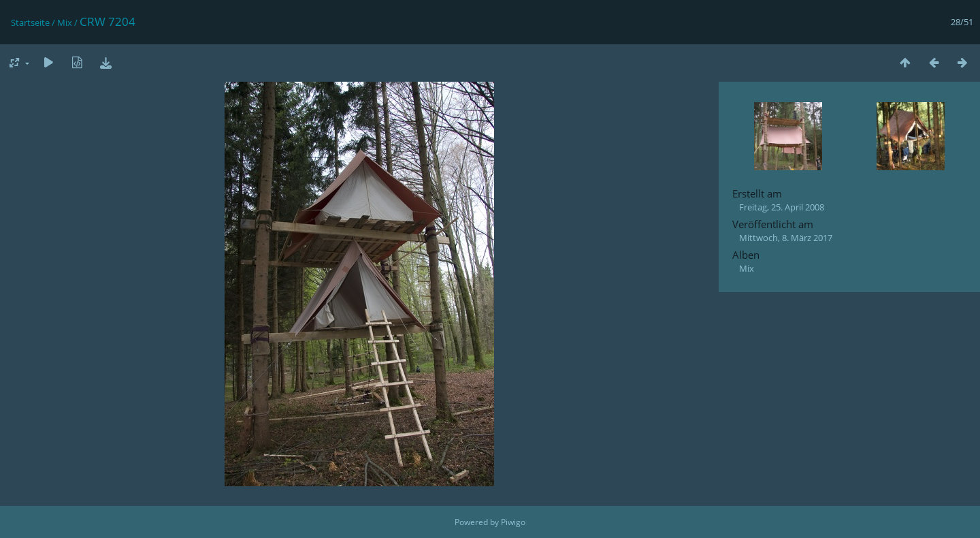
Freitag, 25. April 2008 (782, 207)
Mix (65, 22)
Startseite (30, 22)
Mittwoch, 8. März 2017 (786, 238)
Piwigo (513, 522)
